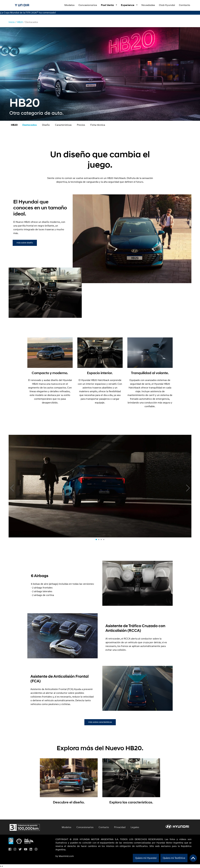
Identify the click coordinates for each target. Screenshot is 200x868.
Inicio (12, 22)
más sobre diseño (25, 243)
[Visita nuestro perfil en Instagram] (15, 850)
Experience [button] (128, 5)
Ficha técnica (98, 125)
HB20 (20, 22)
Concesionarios (88, 5)
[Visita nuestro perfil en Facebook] (10, 850)
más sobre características (100, 722)
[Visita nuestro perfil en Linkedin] (31, 850)
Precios (81, 125)
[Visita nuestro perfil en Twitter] (20, 850)
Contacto (185, 5)
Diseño (46, 125)
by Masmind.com (65, 856)
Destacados (30, 125)
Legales (135, 827)
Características (63, 125)
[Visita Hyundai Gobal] (36, 850)
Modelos (69, 5)
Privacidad (120, 827)
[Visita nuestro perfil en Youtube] (26, 850)
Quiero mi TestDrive (174, 858)
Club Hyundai (167, 5)
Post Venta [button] (108, 5)
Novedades (148, 5)
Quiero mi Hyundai (146, 858)
